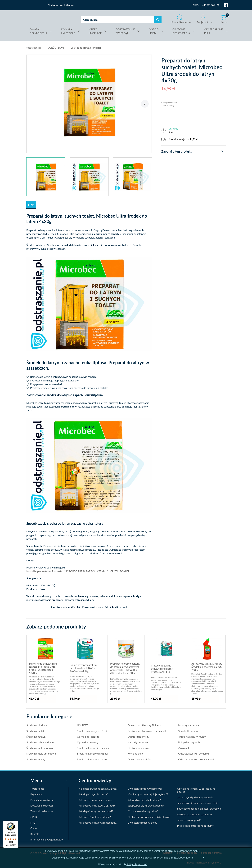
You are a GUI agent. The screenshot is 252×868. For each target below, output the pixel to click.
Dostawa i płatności (42, 805)
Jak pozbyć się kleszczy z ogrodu (195, 797)
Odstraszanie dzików (139, 759)
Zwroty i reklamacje (42, 811)
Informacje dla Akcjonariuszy (47, 839)
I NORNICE (95, 31)
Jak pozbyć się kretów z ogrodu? (97, 805)
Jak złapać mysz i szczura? (93, 794)
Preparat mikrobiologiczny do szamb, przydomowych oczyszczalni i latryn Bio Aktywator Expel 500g (125, 668)
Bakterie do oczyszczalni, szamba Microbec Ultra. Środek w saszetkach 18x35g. (43, 668)
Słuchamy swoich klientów (61, 5)
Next (145, 104)
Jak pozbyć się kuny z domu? (95, 817)
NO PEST (82, 725)
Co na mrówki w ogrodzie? (143, 811)
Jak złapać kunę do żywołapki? (96, 811)
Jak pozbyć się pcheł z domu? (144, 800)
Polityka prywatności (42, 800)
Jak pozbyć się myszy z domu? (95, 800)
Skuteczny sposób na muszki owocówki (199, 809)
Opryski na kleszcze (88, 737)
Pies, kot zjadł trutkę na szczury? (195, 826)
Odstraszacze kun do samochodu (197, 759)
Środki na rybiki (35, 731)
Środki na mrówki (36, 737)
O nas (34, 828)
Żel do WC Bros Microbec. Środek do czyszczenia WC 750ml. (207, 667)
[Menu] (16, 823)
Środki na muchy (36, 759)
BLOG (196, 5)
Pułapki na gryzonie (189, 742)
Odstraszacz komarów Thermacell (147, 731)
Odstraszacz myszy (138, 737)
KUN (214, 31)
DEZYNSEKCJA (38, 31)
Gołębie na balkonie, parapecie (194, 814)
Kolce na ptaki (136, 753)
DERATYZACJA (181, 31)
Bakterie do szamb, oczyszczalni (86, 48)
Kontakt (35, 834)
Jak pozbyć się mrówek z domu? (146, 805)
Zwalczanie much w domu (143, 823)
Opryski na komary (88, 742)
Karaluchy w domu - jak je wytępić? (148, 794)
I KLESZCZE (68, 31)
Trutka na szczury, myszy (192, 737)
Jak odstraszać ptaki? (189, 820)
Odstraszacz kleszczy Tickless (144, 725)
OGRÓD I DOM (56, 48)
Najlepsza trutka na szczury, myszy (98, 789)
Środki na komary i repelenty (93, 748)
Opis (31, 205)
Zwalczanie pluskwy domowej (145, 789)
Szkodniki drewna (188, 731)
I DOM (154, 31)
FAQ (33, 823)
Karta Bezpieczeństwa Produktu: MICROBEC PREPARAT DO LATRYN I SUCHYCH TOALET (78, 571)
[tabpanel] (89, 102)
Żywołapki (184, 748)
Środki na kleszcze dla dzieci (93, 759)
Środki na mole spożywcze (41, 748)
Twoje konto (203, 22)
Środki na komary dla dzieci (92, 753)
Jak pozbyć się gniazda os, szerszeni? (198, 803)
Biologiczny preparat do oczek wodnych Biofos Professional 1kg (83, 668)
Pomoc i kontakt (180, 22)
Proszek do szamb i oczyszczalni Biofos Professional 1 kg (162, 669)
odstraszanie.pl (52, 20)
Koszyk (225, 19)
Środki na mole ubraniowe (41, 753)
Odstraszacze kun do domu (194, 753)
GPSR (34, 817)
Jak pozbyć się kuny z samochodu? (98, 823)
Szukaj (158, 20)
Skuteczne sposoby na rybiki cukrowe (149, 817)
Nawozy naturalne (189, 725)
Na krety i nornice (138, 742)
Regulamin (36, 794)
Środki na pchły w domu (40, 742)
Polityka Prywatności (137, 864)
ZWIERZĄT (125, 31)
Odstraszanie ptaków (140, 748)
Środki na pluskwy (37, 725)
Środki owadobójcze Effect (92, 731)
